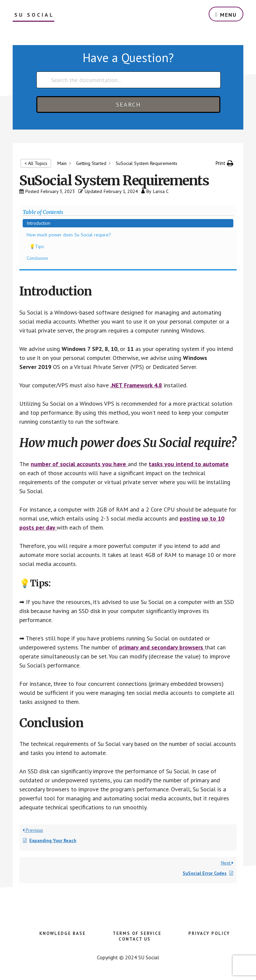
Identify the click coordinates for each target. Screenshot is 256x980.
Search (128, 104)
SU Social (34, 15)
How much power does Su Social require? (69, 235)
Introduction (38, 223)
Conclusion (37, 258)
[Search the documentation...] (128, 80)
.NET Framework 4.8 (136, 385)
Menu (228, 15)
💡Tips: (37, 246)
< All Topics (36, 163)
